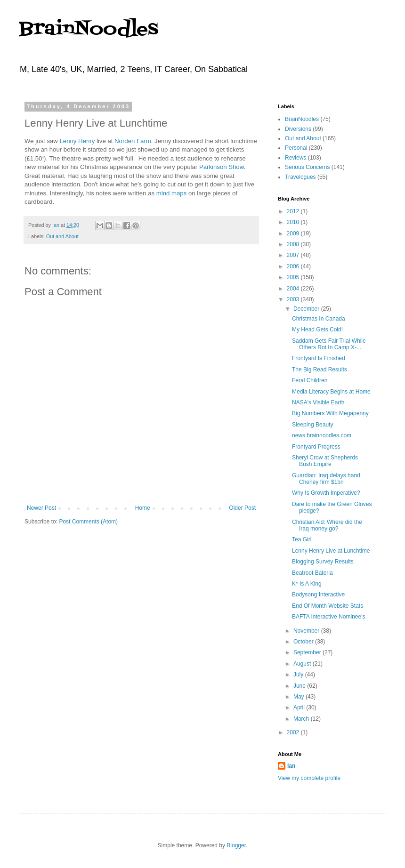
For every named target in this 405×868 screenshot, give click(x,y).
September (308, 652)
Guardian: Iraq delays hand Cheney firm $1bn (326, 479)
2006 (294, 266)
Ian (291, 766)
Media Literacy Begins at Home (331, 392)
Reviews (296, 158)
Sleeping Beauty (312, 425)
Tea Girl (302, 539)
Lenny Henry (77, 141)
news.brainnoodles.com (322, 435)
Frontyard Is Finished (319, 358)
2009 (294, 233)
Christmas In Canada (319, 319)
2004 (294, 289)
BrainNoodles (89, 29)
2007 (294, 255)
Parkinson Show (222, 167)
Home (143, 508)
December (307, 309)
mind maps (172, 193)
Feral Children (310, 380)
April (300, 707)
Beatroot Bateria (312, 573)
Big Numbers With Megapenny (330, 413)
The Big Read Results (320, 370)
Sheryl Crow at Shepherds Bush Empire (325, 461)
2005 (294, 277)
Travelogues (300, 177)
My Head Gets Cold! (317, 330)
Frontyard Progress (316, 447)
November (307, 631)
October (304, 642)
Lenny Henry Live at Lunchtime (331, 551)
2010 (294, 222)
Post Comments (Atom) (88, 522)
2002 (294, 732)
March (302, 719)
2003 (294, 299)
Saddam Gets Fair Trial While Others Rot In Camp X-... (329, 344)
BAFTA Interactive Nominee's (328, 617)
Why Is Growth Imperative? (326, 493)
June (300, 686)
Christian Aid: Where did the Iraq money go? (327, 525)
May (300, 697)
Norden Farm (133, 141)
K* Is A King (307, 584)
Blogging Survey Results (323, 562)
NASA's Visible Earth (318, 402)
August (303, 664)
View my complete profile (309, 778)
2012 (294, 211)
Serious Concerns (307, 167)
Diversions (298, 129)
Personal (296, 148)
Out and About (62, 236)
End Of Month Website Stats (328, 606)
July (299, 675)
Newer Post (41, 508)
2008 (294, 244)
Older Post (242, 508)
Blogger (236, 845)
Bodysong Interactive (318, 595)
